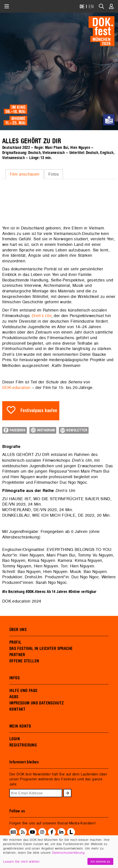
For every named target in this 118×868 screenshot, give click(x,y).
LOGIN (15, 739)
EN (91, 7)
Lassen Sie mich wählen (21, 861)
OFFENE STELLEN (24, 661)
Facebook (14, 430)
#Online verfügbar (82, 592)
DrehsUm (33, 577)
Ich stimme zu (100, 861)
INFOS (14, 678)
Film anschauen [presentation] (25, 174)
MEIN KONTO (20, 726)
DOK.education (16, 387)
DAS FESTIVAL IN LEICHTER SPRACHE (41, 649)
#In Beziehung (13, 592)
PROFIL (15, 642)
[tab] (25, 174)
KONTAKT (18, 709)
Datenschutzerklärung (68, 853)
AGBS (14, 697)
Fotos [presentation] (54, 174)
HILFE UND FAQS (23, 691)
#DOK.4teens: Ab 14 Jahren (46, 592)
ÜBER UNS (18, 630)
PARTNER (17, 655)
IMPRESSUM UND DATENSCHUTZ (37, 703)
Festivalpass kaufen (39, 411)
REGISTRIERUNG (23, 745)
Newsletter (74, 430)
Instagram (43, 430)
